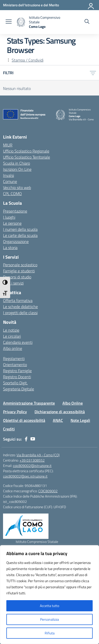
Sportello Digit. (15, 383)
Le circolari (12, 336)
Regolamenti (14, 358)
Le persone (12, 223)
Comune (10, 181)
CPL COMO (12, 194)
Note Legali (80, 420)
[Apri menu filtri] (93, 73)
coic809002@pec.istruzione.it (25, 476)
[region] (49, 595)
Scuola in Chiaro (16, 163)
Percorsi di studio (17, 277)
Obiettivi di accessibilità (24, 420)
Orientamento (15, 365)
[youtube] (33, 439)
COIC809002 (48, 491)
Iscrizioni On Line (17, 169)
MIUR (8, 145)
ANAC (58, 420)
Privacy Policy (15, 412)
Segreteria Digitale (19, 389)
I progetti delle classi (20, 313)
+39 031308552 (32, 460)
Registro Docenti (17, 377)
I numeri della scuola (20, 229)
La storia (10, 248)
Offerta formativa (18, 300)
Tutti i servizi (13, 283)
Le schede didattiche (20, 307)
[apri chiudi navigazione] (9, 22)
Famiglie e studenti (19, 271)
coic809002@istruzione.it (32, 466)
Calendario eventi (18, 342)
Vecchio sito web (17, 187)
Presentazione (15, 211)
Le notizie (11, 330)
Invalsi (9, 175)
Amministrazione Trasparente (29, 403)
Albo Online (73, 403)
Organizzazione (16, 241)
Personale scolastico (20, 265)
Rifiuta (50, 633)
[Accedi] (91, 5)
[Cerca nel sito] (87, 22)
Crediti (9, 429)
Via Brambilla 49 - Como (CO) (38, 455)
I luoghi (9, 217)
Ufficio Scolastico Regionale (26, 151)
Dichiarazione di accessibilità (60, 412)
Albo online (13, 348)
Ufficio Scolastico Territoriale (27, 157)
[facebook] (26, 439)
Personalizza (49, 619)
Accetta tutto (49, 606)
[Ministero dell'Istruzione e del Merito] (31, 5)
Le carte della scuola (20, 235)
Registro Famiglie (17, 371)
